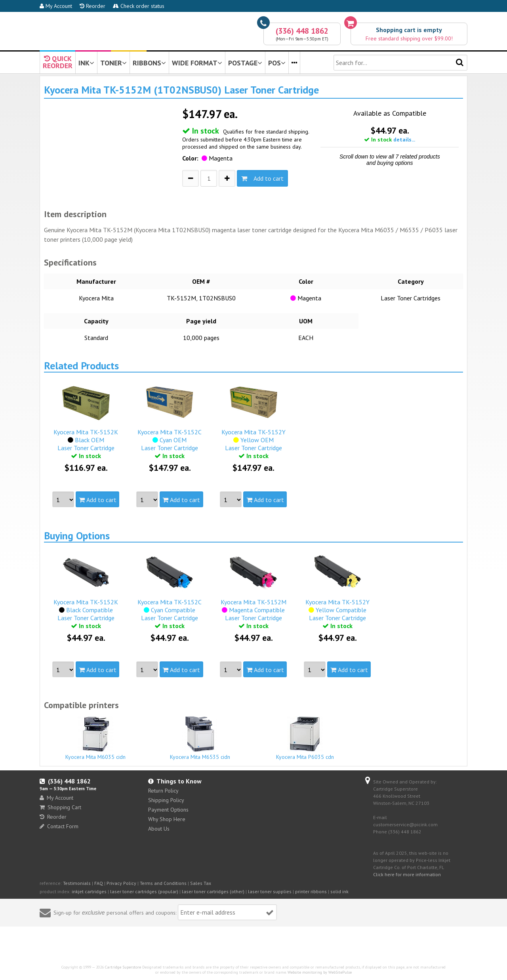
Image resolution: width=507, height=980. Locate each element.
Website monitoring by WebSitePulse (320, 972)
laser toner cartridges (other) (213, 891)
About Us (159, 829)
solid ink (339, 891)
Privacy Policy (121, 883)
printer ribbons (311, 891)
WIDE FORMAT (197, 63)
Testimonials (77, 883)
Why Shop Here (167, 819)
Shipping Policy (166, 800)
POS (277, 63)
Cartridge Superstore (123, 967)
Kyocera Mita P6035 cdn (305, 738)
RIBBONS (149, 63)
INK (86, 63)
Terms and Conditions (163, 883)
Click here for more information (407, 874)
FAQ (99, 883)
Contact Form (59, 826)
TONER (113, 63)
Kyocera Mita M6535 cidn (200, 738)
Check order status (139, 6)
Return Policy (163, 791)
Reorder (92, 6)
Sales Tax (201, 883)
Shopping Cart (60, 807)
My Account (56, 6)
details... (404, 139)
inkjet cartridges (89, 891)
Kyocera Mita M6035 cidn (95, 738)
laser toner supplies (270, 891)
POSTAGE (245, 63)
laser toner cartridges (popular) (144, 891)
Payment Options (168, 810)
